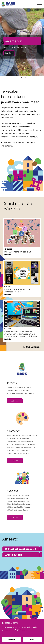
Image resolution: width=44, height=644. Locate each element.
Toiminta (12, 383)
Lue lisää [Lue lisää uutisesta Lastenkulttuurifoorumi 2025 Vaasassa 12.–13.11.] (8, 295)
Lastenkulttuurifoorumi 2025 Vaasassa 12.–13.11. (18, 291)
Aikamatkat (14, 431)
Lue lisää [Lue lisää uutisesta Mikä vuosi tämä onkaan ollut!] (8, 255)
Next (42, 42)
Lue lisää (9, 53)
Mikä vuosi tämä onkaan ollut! (18, 252)
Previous (2, 42)
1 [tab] (22, 78)
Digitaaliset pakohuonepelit (21, 549)
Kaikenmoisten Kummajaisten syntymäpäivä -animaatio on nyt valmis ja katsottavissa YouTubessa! (21, 334)
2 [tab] (25, 78)
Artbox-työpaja (14, 555)
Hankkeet (12, 491)
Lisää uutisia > (32, 347)
